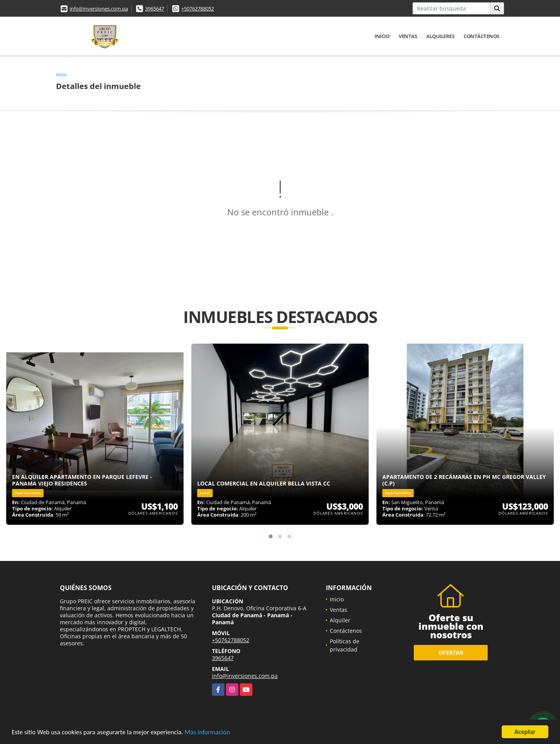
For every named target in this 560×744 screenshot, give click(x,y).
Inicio (382, 36)
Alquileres (440, 36)
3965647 (155, 9)
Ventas (408, 36)
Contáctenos (481, 36)
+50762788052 (198, 9)
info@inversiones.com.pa (99, 9)
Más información (207, 733)
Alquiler (340, 620)
